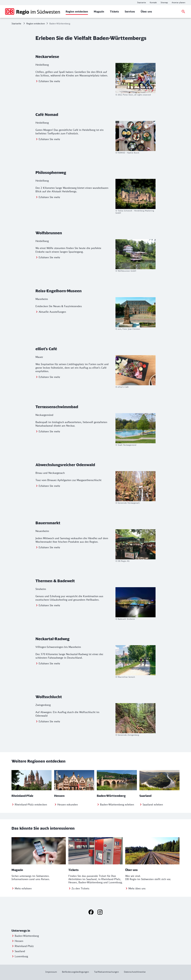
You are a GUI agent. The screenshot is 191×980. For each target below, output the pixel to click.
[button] (32, 931)
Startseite (16, 23)
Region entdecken (36, 23)
